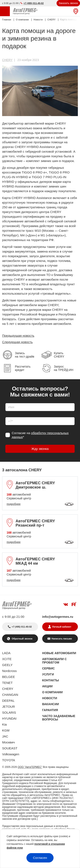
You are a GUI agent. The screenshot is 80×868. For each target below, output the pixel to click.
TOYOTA (9, 760)
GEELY (7, 665)
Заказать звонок (68, 3)
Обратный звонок (22, 639)
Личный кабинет (62, 627)
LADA (6, 653)
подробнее (14, 504)
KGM (6, 730)
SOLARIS (9, 712)
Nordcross (9, 671)
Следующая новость (17, 342)
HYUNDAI (9, 718)
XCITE (7, 659)
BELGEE (9, 677)
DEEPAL (8, 701)
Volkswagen (11, 754)
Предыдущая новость (18, 336)
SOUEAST (10, 748)
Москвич (8, 742)
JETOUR (9, 707)
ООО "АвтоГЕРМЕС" (30, 767)
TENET (7, 683)
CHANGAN (10, 695)
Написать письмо (62, 639)
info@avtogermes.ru (58, 617)
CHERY (7, 60)
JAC (5, 736)
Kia (4, 724)
